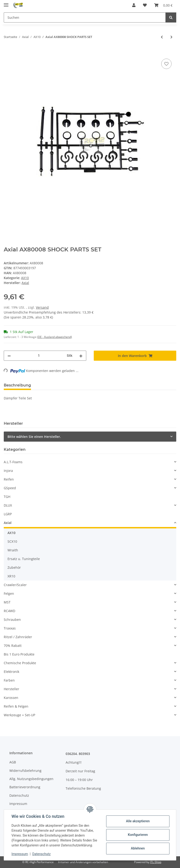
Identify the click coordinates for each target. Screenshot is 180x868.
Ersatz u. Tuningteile (24, 559)
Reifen (9, 479)
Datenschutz (19, 795)
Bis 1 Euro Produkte (19, 654)
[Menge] (39, 356)
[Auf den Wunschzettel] (166, 64)
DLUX (8, 505)
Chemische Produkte (20, 663)
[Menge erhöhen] (81, 356)
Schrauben (12, 620)
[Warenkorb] (163, 5)
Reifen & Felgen (16, 706)
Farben (9, 680)
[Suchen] (85, 17)
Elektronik (11, 672)
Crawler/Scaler (15, 585)
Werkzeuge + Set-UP (19, 715)
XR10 (11, 576)
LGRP (8, 514)
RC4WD (9, 611)
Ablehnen (138, 848)
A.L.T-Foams (13, 462)
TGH (7, 497)
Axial (8, 523)
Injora (8, 471)
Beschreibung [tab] (17, 385)
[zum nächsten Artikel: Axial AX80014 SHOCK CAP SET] (171, 37)
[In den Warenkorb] (7, 52)
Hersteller (11, 689)
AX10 (25, 278)
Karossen (11, 698)
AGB (13, 762)
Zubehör (14, 567)
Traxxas (10, 628)
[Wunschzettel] (145, 5)
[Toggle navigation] (6, 3)
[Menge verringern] (9, 356)
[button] (134, 5)
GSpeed (10, 488)
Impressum (18, 804)
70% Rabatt (13, 646)
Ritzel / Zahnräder (18, 637)
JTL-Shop (156, 862)
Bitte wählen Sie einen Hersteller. (34, 437)
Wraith (13, 550)
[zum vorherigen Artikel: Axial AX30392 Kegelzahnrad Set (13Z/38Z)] (162, 37)
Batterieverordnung (25, 787)
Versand (42, 307)
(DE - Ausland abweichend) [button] (54, 337)
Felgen (9, 593)
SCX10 (12, 541)
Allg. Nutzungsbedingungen (31, 779)
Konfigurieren (138, 835)
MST (7, 602)
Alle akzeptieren (138, 821)
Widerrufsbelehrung (25, 771)
